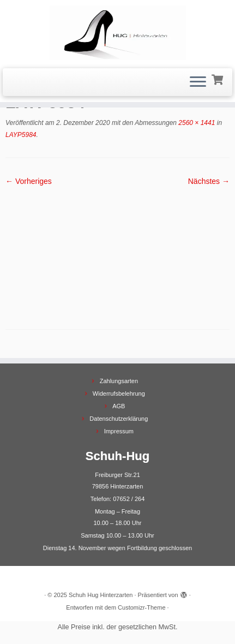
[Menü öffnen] (198, 82)
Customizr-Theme (141, 607)
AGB (119, 406)
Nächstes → (209, 181)
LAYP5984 (21, 135)
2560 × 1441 (196, 123)
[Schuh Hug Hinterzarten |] (117, 33)
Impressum (119, 431)
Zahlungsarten (119, 381)
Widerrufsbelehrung (119, 393)
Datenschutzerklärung (119, 419)
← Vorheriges (29, 181)
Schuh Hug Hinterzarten (101, 595)
